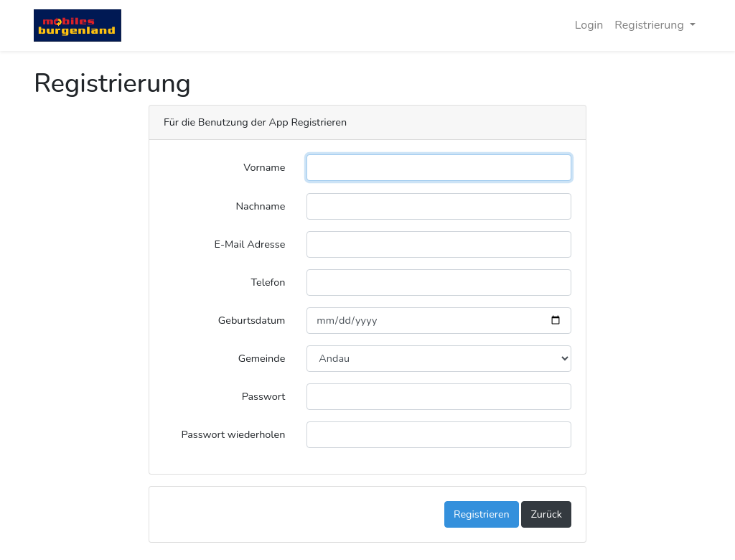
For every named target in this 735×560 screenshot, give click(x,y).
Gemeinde (262, 358)
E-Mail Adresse (250, 244)
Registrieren (482, 514)
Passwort (264, 396)
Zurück (546, 514)
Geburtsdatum (252, 320)
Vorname (264, 167)
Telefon (268, 282)
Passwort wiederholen (233, 434)
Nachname (260, 206)
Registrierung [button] (651, 25)
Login (589, 25)
